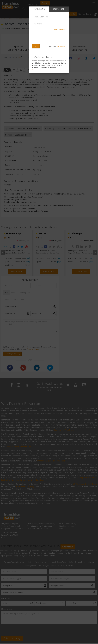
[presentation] (49, 37)
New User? (57, 46)
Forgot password (60, 29)
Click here (61, 46)
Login (36, 46)
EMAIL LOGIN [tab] (39, 9)
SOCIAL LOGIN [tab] (59, 9)
